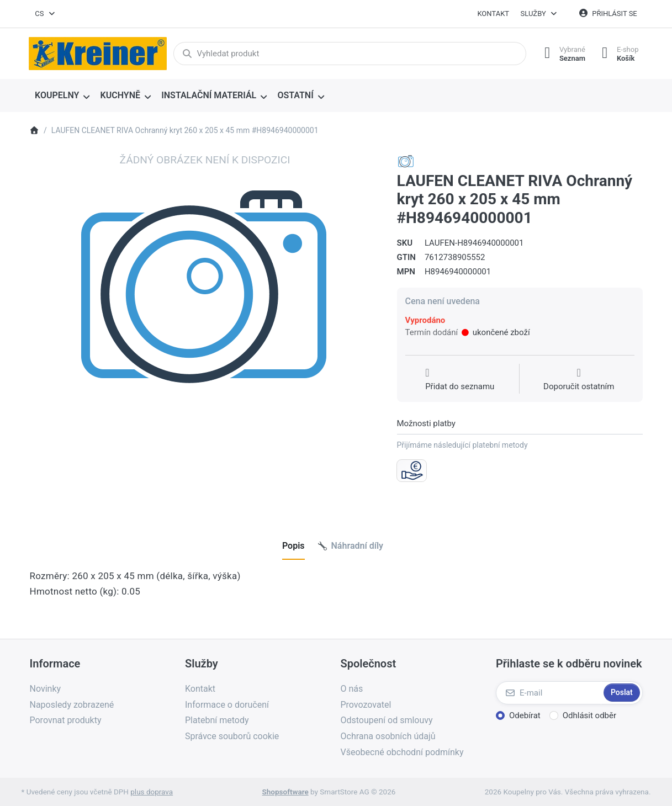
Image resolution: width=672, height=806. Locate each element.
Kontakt (493, 14)
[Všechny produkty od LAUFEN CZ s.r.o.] (406, 161)
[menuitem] (63, 96)
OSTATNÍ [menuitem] (295, 95)
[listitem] (205, 328)
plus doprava (152, 792)
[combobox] (46, 14)
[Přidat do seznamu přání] (460, 380)
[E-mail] (549, 693)
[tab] (293, 546)
